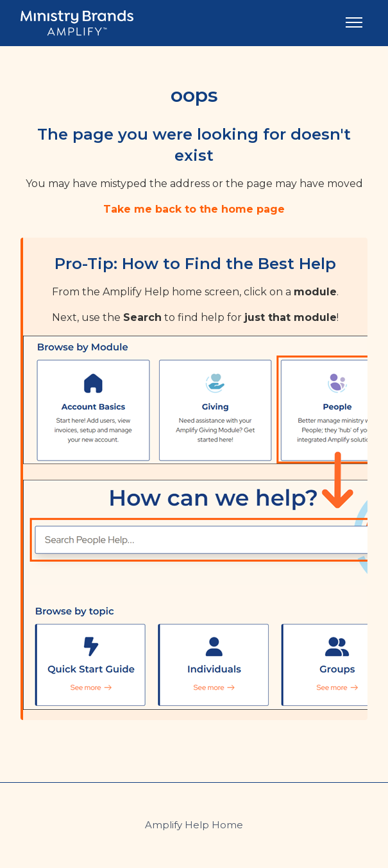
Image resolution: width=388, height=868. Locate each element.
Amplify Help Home (194, 825)
